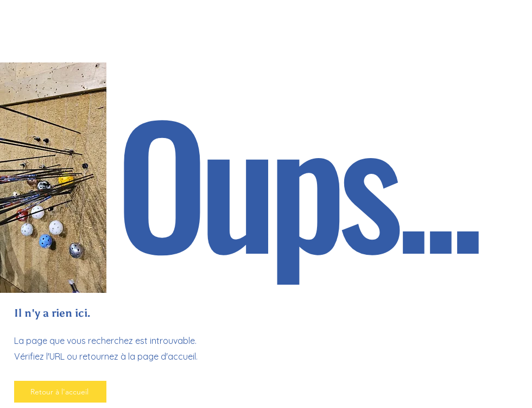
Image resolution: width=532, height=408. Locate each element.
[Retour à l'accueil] (60, 392)
